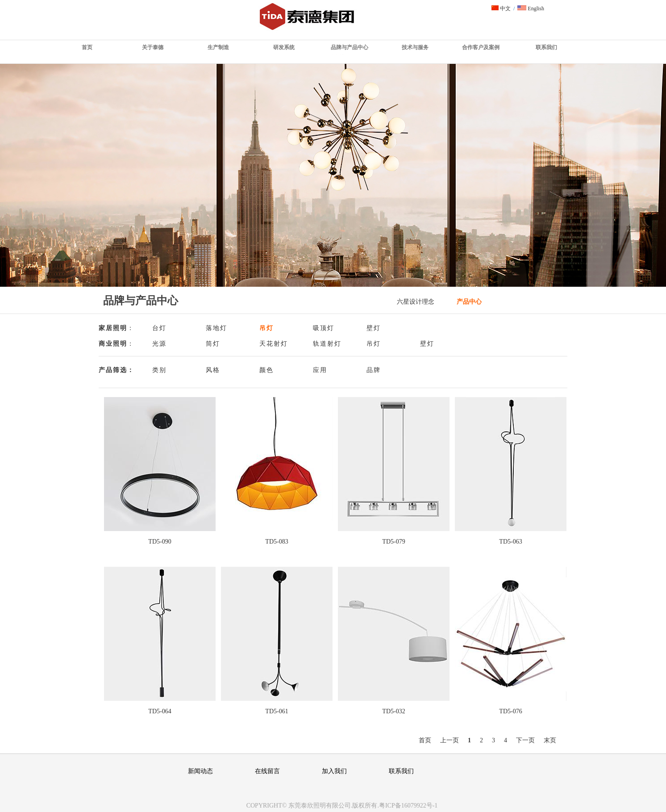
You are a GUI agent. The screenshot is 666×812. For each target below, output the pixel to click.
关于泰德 (153, 47)
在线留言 (267, 771)
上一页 (450, 740)
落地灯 (216, 328)
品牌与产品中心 (350, 47)
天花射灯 (274, 344)
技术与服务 (415, 47)
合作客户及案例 (481, 47)
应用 (320, 370)
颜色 (266, 370)
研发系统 (284, 47)
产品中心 (469, 302)
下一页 (525, 740)
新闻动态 (200, 771)
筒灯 (213, 344)
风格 (213, 370)
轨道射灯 (327, 344)
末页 (550, 740)
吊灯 (266, 328)
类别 (159, 370)
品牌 (374, 370)
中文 (501, 8)
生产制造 (218, 47)
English (531, 8)
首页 (87, 47)
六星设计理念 (416, 302)
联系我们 (546, 47)
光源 (159, 344)
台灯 (159, 328)
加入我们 (334, 771)
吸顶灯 (324, 328)
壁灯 (374, 328)
